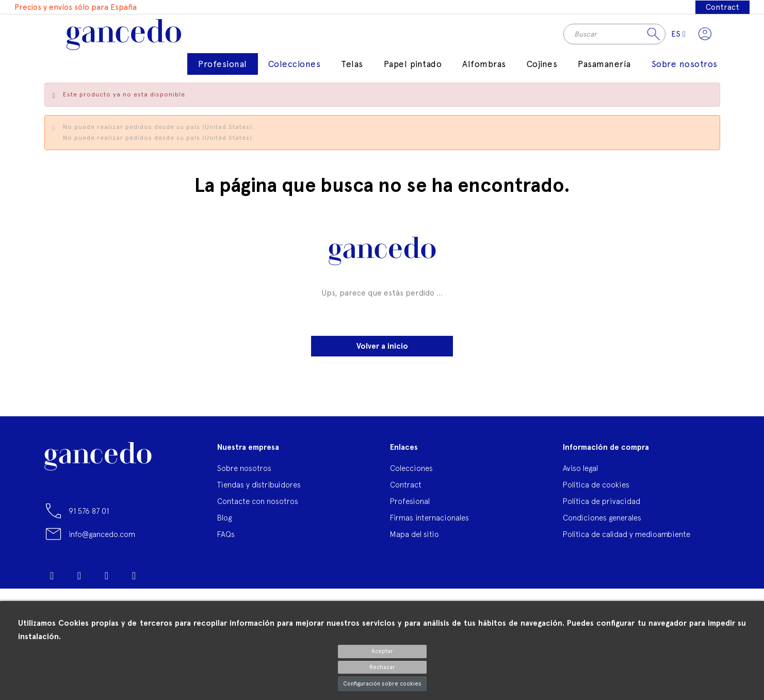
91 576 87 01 (89, 519)
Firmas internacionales (429, 525)
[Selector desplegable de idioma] (673, 38)
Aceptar (382, 651)
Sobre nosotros (244, 476)
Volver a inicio (382, 354)
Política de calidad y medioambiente (627, 542)
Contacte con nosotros (258, 509)
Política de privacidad (602, 509)
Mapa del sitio (414, 542)
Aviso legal (580, 476)
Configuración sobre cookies (382, 684)
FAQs (226, 542)
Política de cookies (596, 492)
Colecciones (411, 476)
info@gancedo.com (102, 542)
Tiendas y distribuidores (259, 492)
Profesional (410, 509)
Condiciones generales (602, 525)
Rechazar (382, 667)
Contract (721, 7)
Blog (224, 525)
